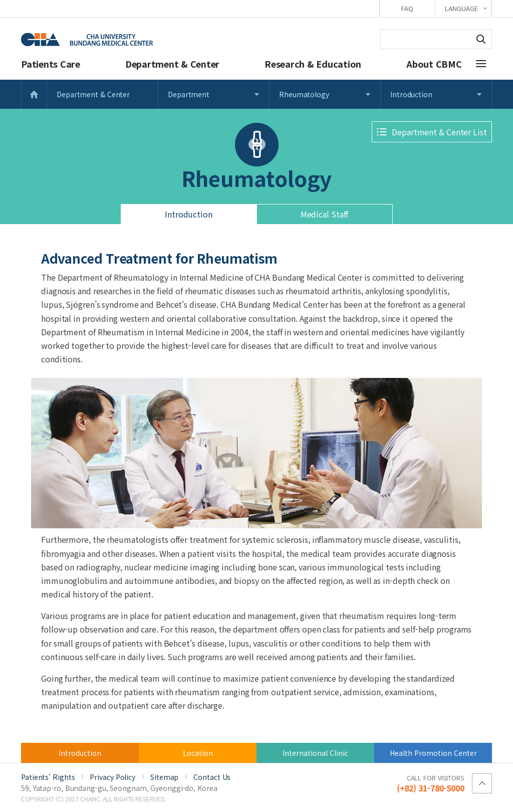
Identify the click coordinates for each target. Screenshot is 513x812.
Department (189, 94)
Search (481, 39)
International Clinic (315, 753)
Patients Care (51, 64)
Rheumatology (304, 94)
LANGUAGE (461, 8)
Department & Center (172, 64)
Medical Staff (325, 214)
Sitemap (164, 777)
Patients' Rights (48, 777)
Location (198, 753)
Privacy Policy (112, 777)
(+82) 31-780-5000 (431, 783)
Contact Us (212, 777)
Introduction (411, 94)
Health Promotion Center (433, 753)
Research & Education (313, 64)
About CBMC (434, 64)
